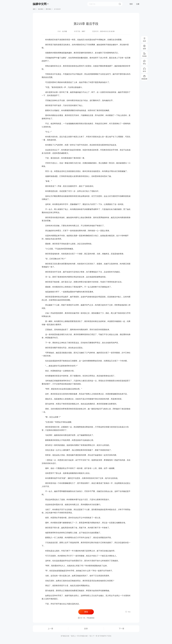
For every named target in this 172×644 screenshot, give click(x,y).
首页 (34, 9)
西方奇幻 (49, 9)
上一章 (50, 629)
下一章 (122, 629)
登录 (131, 4)
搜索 (120, 4)
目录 (86, 629)
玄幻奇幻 (41, 9)
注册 (138, 4)
